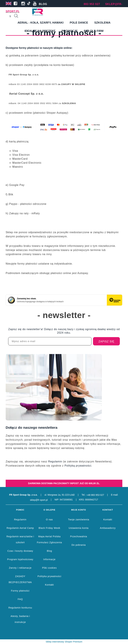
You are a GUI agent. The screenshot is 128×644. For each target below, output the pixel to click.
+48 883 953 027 (95, 495)
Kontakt (49, 585)
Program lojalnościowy (20, 559)
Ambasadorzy (108, 528)
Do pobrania (79, 545)
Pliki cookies (49, 568)
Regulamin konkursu (20, 608)
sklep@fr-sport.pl (39, 500)
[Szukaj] (16, 16)
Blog (49, 551)
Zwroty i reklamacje (20, 568)
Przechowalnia (79, 536)
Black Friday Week (49, 528)
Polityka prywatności (49, 576)
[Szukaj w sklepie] (10, 16)
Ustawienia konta (79, 528)
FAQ (20, 599)
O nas (49, 520)
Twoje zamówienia (79, 520)
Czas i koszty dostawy (20, 551)
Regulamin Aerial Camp (20, 528)
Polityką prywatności (78, 466)
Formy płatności (20, 591)
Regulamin (55, 462)
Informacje (49, 559)
